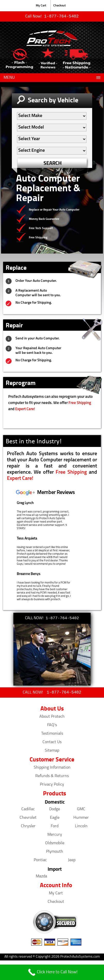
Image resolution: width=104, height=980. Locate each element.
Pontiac (40, 861)
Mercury (55, 836)
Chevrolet (28, 819)
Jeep (72, 861)
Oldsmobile (55, 844)
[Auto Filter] (52, 116)
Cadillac (28, 810)
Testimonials (52, 735)
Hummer (81, 819)
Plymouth (55, 853)
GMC (81, 810)
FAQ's (52, 726)
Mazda (41, 877)
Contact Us (52, 743)
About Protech (52, 718)
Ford (55, 827)
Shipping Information (52, 769)
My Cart (41, 6)
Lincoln (81, 827)
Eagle (55, 819)
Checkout (59, 6)
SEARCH (53, 163)
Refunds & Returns (52, 777)
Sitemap (52, 752)
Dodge (55, 810)
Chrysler (28, 827)
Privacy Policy (52, 786)
